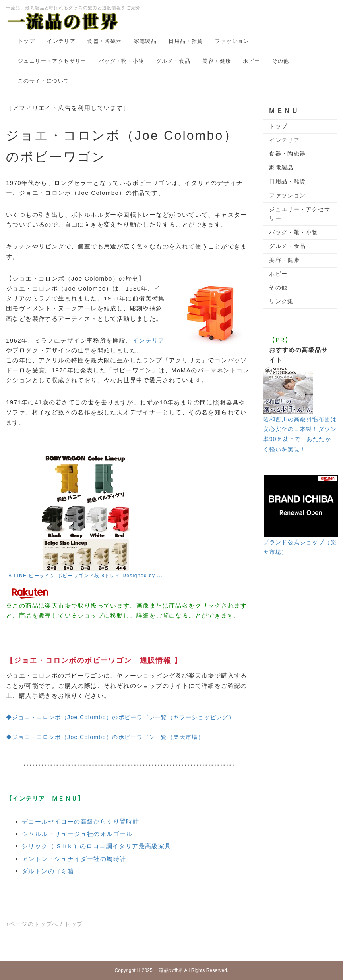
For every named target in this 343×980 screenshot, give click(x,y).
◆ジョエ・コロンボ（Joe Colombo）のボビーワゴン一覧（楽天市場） (105, 737)
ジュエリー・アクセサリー (52, 61)
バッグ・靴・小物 (121, 61)
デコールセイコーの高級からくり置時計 (80, 821)
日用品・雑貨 (186, 41)
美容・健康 (217, 61)
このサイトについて (44, 81)
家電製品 (145, 41)
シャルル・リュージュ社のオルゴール (77, 834)
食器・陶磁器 (105, 41)
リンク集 (281, 301)
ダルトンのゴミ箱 (48, 871)
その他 (281, 61)
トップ (26, 41)
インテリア (61, 41)
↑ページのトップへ (32, 924)
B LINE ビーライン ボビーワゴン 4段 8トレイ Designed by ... (85, 576)
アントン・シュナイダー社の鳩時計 (74, 859)
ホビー (251, 61)
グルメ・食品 (173, 61)
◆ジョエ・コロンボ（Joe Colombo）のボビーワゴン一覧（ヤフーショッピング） (120, 717)
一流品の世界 (168, 970)
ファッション (232, 41)
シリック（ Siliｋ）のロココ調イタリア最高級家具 (97, 846)
